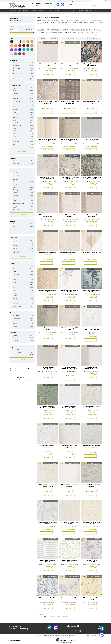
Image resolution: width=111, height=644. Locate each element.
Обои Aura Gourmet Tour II (92, 599)
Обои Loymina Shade (92, 102)
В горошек (16, 195)
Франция (16, 301)
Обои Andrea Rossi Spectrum (48, 368)
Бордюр (15, 324)
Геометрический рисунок (18, 179)
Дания (15, 280)
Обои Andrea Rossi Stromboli (48, 446)
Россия (15, 296)
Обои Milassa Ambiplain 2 (92, 291)
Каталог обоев (14, 10)
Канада (15, 288)
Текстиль (16, 248)
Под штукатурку (18, 175)
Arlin (14, 144)
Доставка (83, 1)
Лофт (15, 198)
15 (60, 616)
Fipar (15, 134)
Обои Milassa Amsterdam (48, 329)
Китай (15, 290)
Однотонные (17, 173)
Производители (60, 10)
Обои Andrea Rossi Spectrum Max (48, 407)
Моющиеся (16, 164)
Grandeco (16, 104)
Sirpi (14, 136)
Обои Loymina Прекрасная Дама (70, 178)
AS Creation (16, 131)
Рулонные (16, 315)
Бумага (15, 227)
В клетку (16, 190)
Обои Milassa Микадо (70, 329)
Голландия (16, 277)
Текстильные (17, 71)
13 (57, 616)
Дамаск (15, 187)
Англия (15, 269)
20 (69, 616)
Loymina (15, 88)
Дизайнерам (98, 10)
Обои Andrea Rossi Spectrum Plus (70, 407)
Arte (14, 147)
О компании (64, 1)
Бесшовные (16, 321)
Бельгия (16, 272)
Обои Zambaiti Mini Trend (70, 523)
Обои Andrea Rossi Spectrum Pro (92, 368)
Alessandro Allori (18, 99)
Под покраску (17, 76)
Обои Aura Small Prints (48, 561)
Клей (49, 10)
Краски (25, 10)
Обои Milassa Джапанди (70, 253)
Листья (15, 182)
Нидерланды (17, 293)
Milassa (15, 91)
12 (55, 616)
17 (64, 616)
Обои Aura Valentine (48, 598)
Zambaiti (16, 109)
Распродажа (72, 10)
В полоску (16, 193)
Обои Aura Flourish (92, 561)
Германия (16, 274)
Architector (16, 142)
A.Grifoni (16, 139)
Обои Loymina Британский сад (92, 178)
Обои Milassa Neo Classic (70, 216)
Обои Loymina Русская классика (92, 140)
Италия (15, 285)
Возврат (72, 1)
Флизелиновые (18, 63)
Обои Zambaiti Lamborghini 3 (92, 486)
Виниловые (16, 68)
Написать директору (60, 7)
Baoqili (15, 115)
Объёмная (16, 341)
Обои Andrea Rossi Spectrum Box (70, 368)
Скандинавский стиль (18, 207)
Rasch (15, 112)
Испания (16, 282)
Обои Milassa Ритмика (92, 253)
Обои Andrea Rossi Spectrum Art (92, 329)
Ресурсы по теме (91, 635)
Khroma (15, 118)
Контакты (89, 1)
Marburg (16, 96)
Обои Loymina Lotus (48, 65)
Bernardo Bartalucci (19, 101)
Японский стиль (18, 210)
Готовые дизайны (85, 10)
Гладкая (15, 335)
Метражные (17, 318)
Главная (11, 13)
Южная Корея (17, 306)
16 (62, 616)
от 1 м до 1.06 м (17, 355)
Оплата (77, 1)
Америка (16, 266)
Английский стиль (18, 203)
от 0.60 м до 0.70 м (18, 352)
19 (67, 616)
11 (53, 616)
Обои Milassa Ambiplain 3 (70, 291)
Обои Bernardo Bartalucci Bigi (70, 486)
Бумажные (16, 66)
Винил (15, 240)
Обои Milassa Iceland (48, 291)
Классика (16, 201)
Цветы (15, 185)
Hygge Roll (16, 123)
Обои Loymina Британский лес (92, 65)
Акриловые (16, 79)
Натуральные (17, 74)
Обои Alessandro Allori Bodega (70, 446)
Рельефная (16, 338)
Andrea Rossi (17, 93)
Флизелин (16, 224)
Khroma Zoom (17, 126)
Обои (17, 13)
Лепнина (42, 10)
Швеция (15, 304)
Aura (14, 107)
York (14, 120)
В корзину (46, 74)
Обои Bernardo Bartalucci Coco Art (48, 486)
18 (66, 616)
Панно (15, 326)
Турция (15, 298)
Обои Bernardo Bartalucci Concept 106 (92, 446)
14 (58, 616)
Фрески (33, 10)
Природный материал (17, 252)
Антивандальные (18, 161)
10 (52, 616)
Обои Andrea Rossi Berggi (92, 407)
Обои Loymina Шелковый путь (48, 216)
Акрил (15, 246)
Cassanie (16, 128)
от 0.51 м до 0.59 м (18, 350)
